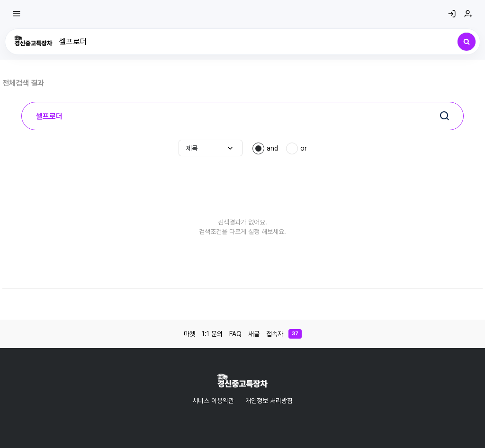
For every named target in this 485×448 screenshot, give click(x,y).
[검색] (467, 42)
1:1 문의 (212, 334)
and (272, 148)
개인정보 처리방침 (269, 401)
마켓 (189, 334)
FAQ (235, 334)
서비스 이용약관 (213, 401)
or (304, 148)
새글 (254, 334)
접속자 (284, 334)
